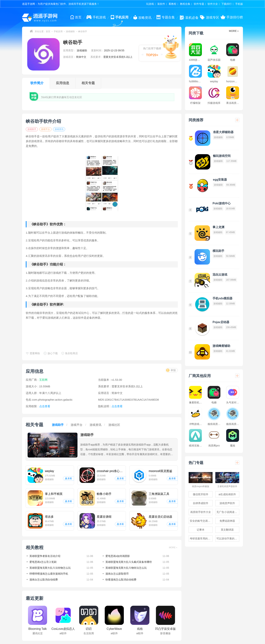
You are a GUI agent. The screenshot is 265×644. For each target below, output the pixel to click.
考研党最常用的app (201, 539)
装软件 (161, 4)
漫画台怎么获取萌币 (117, 574)
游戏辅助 (70, 31)
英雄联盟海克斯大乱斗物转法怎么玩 (126, 568)
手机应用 (58, 31)
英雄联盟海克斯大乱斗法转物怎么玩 (50, 568)
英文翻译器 (227, 530)
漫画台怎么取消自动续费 (44, 580)
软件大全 (213, 4)
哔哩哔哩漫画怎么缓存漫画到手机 (49, 574)
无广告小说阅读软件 (228, 512)
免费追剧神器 (227, 521)
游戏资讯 (59, 129)
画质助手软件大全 (201, 512)
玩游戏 (150, 4)
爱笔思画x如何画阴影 (118, 556)
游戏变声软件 (227, 503)
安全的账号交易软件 (201, 521)
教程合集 (185, 4)
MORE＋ (173, 548)
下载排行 (227, 4)
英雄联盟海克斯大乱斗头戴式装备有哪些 (129, 562)
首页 (48, 31)
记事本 (201, 530)
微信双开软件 (201, 494)
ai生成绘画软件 (227, 494)
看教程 (172, 4)
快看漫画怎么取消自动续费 (121, 580)
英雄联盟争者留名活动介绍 (45, 556)
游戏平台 (45, 129)
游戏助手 (32, 129)
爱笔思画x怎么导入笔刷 (43, 562)
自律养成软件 (201, 503)
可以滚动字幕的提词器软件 (228, 539)
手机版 (239, 4)
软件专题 (199, 4)
